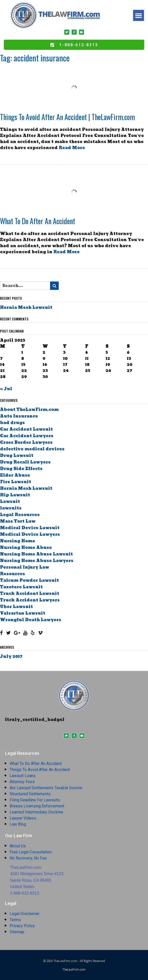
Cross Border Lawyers (26, 442)
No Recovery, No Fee (28, 858)
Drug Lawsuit (17, 456)
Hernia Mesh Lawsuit (26, 307)
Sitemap (17, 932)
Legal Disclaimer (25, 914)
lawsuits (11, 508)
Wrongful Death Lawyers (31, 620)
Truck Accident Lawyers (30, 600)
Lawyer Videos (23, 818)
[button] (139, 15)
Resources (13, 574)
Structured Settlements (30, 794)
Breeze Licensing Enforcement (37, 806)
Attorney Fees (22, 782)
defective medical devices (32, 449)
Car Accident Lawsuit (26, 429)
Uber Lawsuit (16, 607)
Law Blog (18, 824)
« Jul (6, 389)
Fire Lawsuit (16, 482)
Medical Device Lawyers (30, 534)
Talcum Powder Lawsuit (29, 580)
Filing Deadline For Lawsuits (35, 800)
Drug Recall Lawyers (25, 462)
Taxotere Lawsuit (21, 587)
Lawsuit (10, 501)
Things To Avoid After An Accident (40, 770)
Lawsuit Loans (23, 776)
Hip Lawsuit (15, 495)
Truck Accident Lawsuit (30, 593)
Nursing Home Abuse (26, 547)
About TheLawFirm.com (29, 410)
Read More (72, 148)
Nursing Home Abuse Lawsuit (36, 554)
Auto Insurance (19, 416)
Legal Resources (20, 515)
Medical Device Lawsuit (30, 528)
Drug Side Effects (21, 469)
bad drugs (12, 423)
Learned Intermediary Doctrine (36, 812)
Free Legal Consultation (31, 852)
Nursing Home (18, 541)
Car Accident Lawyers (27, 436)
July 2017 (11, 656)
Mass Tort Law (18, 521)
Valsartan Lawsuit (23, 613)
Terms (15, 920)
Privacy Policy (22, 926)
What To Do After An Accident (38, 221)
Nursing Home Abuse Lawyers (37, 561)
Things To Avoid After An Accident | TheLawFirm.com (67, 117)
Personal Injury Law (25, 567)
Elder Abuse (15, 475)
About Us (18, 846)
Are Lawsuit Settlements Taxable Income (46, 788)
